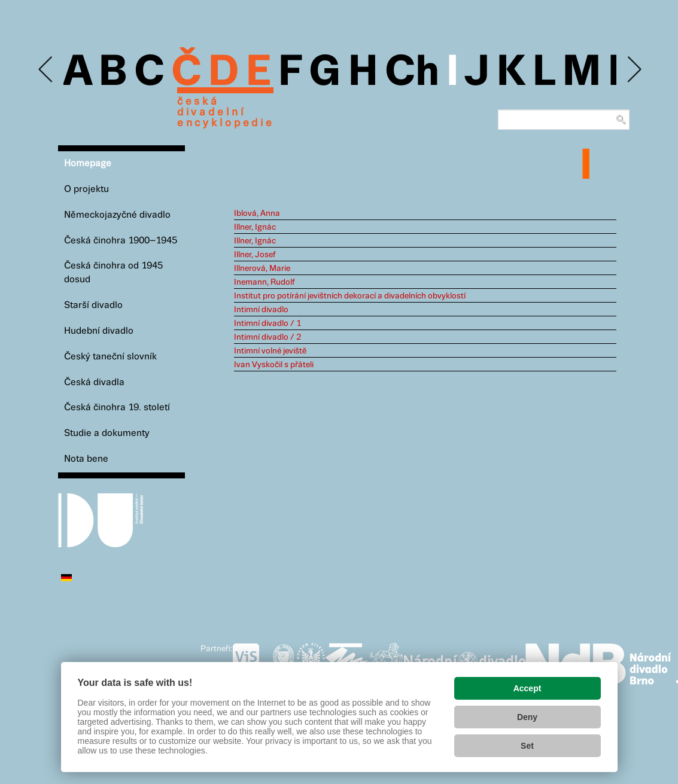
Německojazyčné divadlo (117, 215)
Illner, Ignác (255, 227)
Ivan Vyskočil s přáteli (274, 365)
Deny (527, 717)
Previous (46, 70)
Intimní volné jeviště (270, 351)
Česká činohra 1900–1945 (121, 241)
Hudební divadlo (99, 331)
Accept (527, 688)
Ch (412, 73)
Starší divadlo (93, 305)
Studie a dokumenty (107, 433)
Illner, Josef (255, 255)
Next (633, 70)
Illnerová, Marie (262, 269)
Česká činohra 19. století (117, 408)
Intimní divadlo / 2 (267, 337)
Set (527, 746)
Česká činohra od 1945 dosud (113, 273)
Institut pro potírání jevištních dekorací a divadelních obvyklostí (350, 296)
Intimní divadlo (261, 310)
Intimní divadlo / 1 (267, 324)
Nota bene (86, 459)
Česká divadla (94, 382)
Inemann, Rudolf (264, 282)
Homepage (88, 164)
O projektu (86, 189)
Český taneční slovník (110, 357)
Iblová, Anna (257, 213)
